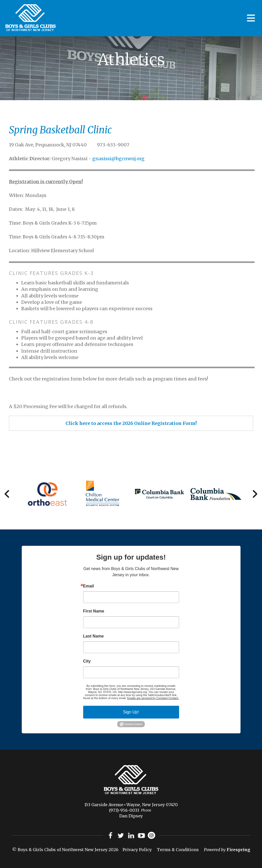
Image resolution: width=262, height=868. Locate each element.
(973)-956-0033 (124, 810)
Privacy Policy (137, 850)
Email (89, 586)
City (87, 661)
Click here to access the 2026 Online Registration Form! (131, 423)
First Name (94, 611)
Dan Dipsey (131, 816)
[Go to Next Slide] (255, 494)
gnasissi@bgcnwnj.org (118, 159)
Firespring (238, 850)
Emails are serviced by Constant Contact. (153, 698)
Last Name (94, 636)
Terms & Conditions (178, 850)
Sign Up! (131, 712)
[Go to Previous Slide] (7, 494)
